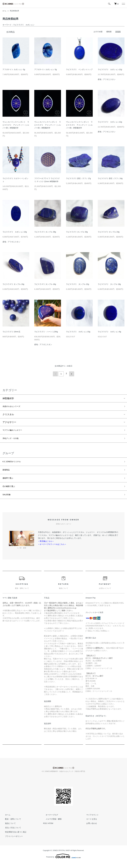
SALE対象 (8, 500)
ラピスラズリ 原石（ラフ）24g (110, 178)
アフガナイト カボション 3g (14, 69)
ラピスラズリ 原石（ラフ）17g (78, 178)
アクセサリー (9, 422)
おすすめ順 (98, 32)
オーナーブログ (49, 821)
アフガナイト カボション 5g (45, 69)
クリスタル (8, 414)
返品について (8, 829)
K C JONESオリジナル (14, 464)
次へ (71, 373)
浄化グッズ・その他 (13, 440)
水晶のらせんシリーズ (14, 406)
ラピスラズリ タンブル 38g (45, 232)
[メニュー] (123, 4)
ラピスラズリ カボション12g (110, 69)
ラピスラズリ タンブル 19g (13, 284)
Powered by (63, 862)
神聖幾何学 (8, 397)
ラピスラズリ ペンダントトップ (79, 69)
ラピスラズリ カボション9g (109, 332)
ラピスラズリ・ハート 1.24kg (46, 332)
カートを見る (89, 825)
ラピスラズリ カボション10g (15, 232)
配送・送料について (10, 825)
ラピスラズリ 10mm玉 (11, 332)
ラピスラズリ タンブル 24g (109, 232)
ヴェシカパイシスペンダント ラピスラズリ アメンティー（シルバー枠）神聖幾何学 (16, 125)
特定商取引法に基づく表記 (13, 838)
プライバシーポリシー (11, 842)
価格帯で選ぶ (9, 482)
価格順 (109, 32)
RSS (45, 829)
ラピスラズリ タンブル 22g (77, 284)
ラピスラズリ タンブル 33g (77, 232)
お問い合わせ (89, 829)
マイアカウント (90, 821)
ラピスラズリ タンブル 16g (45, 284)
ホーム (5, 11)
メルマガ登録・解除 (51, 825)
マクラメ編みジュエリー (15, 430)
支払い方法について (10, 833)
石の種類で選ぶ (10, 491)
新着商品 (7, 473)
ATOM (51, 829)
